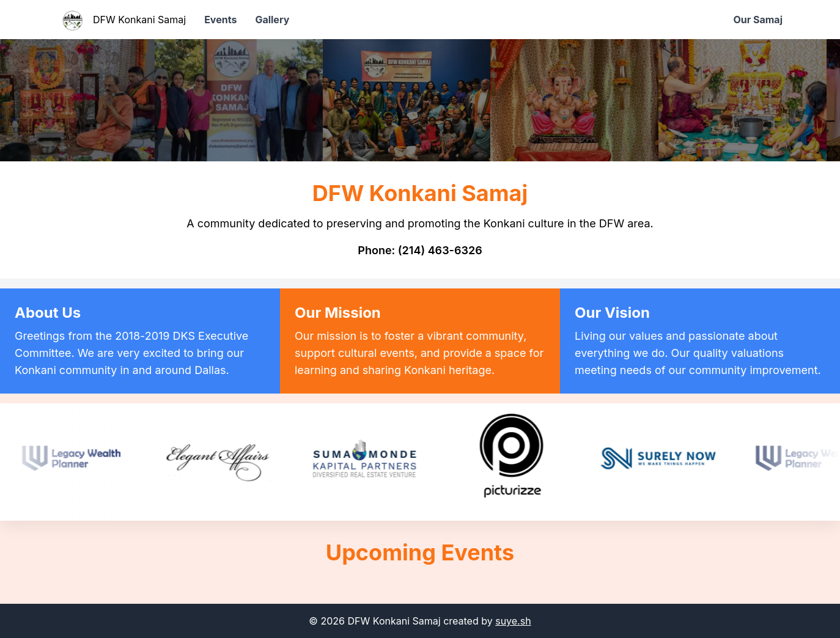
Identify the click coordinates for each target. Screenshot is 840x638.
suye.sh (513, 621)
